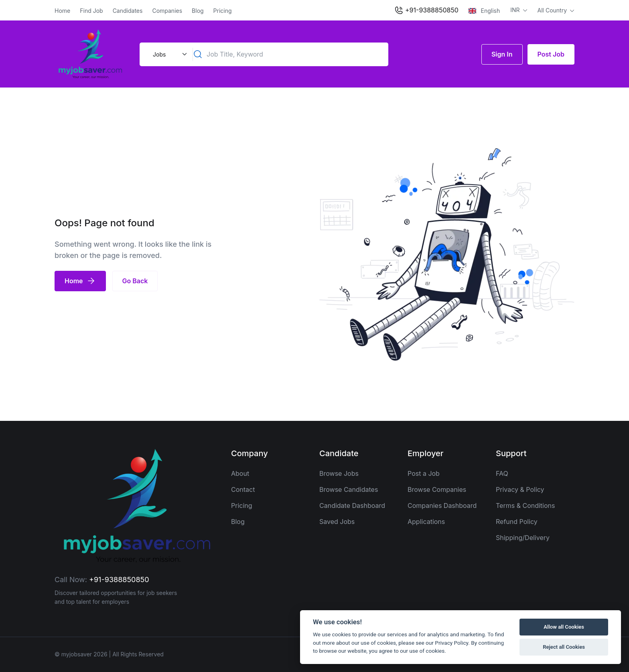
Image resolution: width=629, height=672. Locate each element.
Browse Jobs (339, 473)
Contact (243, 489)
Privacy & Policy (520, 489)
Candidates (128, 11)
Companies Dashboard (442, 506)
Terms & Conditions (525, 506)
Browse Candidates (349, 489)
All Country (553, 10)
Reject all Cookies (564, 647)
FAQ (502, 473)
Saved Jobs (337, 522)
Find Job (91, 11)
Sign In (502, 54)
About (240, 473)
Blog (198, 11)
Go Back (135, 281)
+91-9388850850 (426, 10)
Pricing (223, 11)
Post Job (551, 54)
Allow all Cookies (564, 627)
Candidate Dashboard (352, 506)
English (484, 11)
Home (62, 11)
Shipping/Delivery (523, 538)
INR (516, 10)
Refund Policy (517, 522)
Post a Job (424, 473)
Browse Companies (437, 489)
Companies (167, 11)
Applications (426, 522)
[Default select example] (169, 54)
